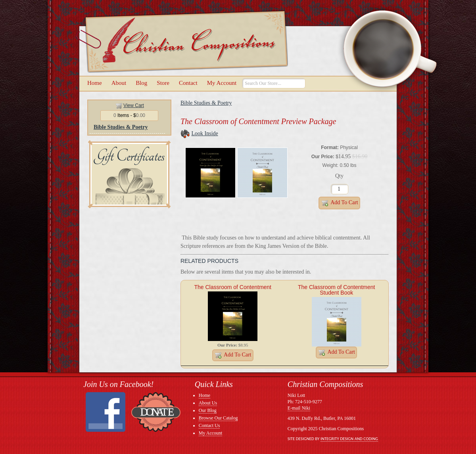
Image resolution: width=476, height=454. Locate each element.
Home (95, 83)
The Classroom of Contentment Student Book (337, 290)
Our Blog (208, 410)
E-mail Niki (299, 408)
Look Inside (205, 133)
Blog (141, 83)
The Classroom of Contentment (233, 287)
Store (163, 83)
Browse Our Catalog (218, 418)
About (119, 83)
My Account (222, 83)
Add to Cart (339, 203)
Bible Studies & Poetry (121, 127)
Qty (339, 176)
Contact (188, 83)
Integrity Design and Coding (349, 439)
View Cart (134, 105)
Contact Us (209, 425)
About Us (208, 403)
